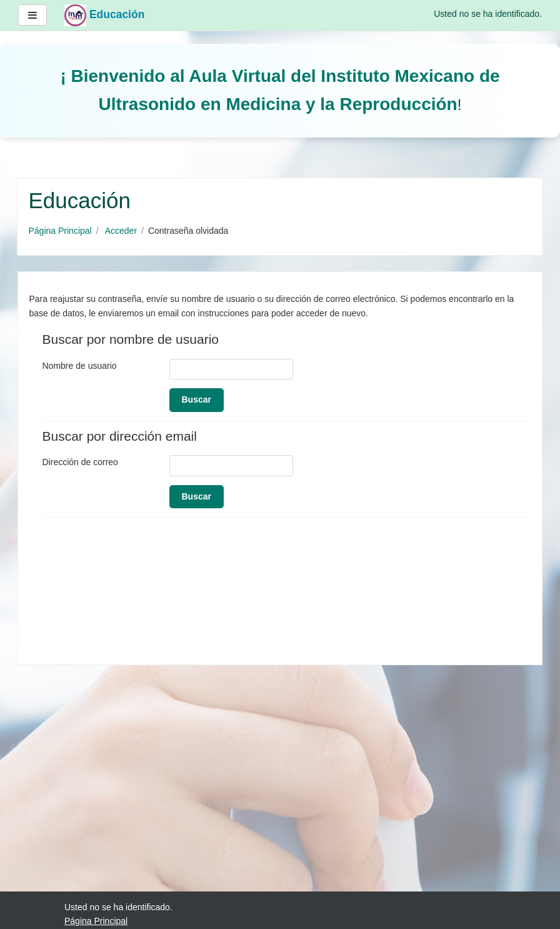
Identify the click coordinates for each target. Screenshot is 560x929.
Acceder (121, 231)
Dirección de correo (80, 462)
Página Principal (60, 231)
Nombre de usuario (80, 366)
